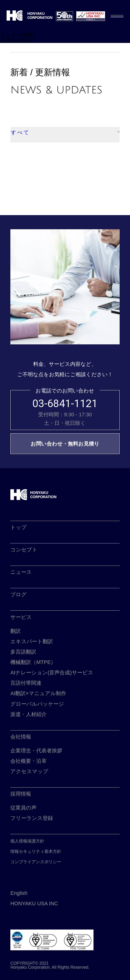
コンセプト (24, 550)
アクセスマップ (29, 771)
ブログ (18, 594)
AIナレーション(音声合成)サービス (52, 673)
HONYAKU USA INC (34, 903)
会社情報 (21, 737)
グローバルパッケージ (37, 704)
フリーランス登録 (32, 818)
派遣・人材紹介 (28, 714)
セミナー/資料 (17, 35)
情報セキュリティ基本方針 (36, 851)
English (19, 893)
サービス (21, 617)
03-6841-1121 (65, 404)
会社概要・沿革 (28, 761)
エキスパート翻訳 (32, 641)
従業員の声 (23, 808)
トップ (18, 527)
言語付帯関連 (26, 683)
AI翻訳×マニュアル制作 (38, 693)
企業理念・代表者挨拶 (36, 751)
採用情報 (21, 794)
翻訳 (16, 631)
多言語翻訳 (23, 652)
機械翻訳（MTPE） (33, 662)
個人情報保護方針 (27, 841)
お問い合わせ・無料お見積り (65, 444)
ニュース (21, 572)
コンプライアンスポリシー (36, 862)
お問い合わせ (16, 40)
